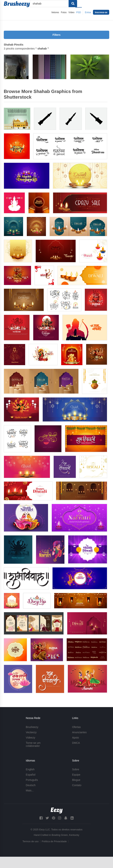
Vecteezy (31, 732)
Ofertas (76, 727)
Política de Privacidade (54, 841)
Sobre (75, 769)
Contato (77, 785)
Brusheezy (32, 727)
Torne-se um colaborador (33, 744)
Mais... (30, 790)
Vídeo (71, 12)
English (30, 769)
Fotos (64, 12)
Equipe (76, 775)
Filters (57, 35)
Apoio (75, 738)
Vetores (55, 12)
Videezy (31, 738)
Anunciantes (79, 732)
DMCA (76, 743)
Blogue (76, 780)
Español (31, 775)
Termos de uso (31, 841)
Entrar (88, 12)
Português (32, 780)
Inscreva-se (101, 12)
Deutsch (31, 785)
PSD (79, 12)
